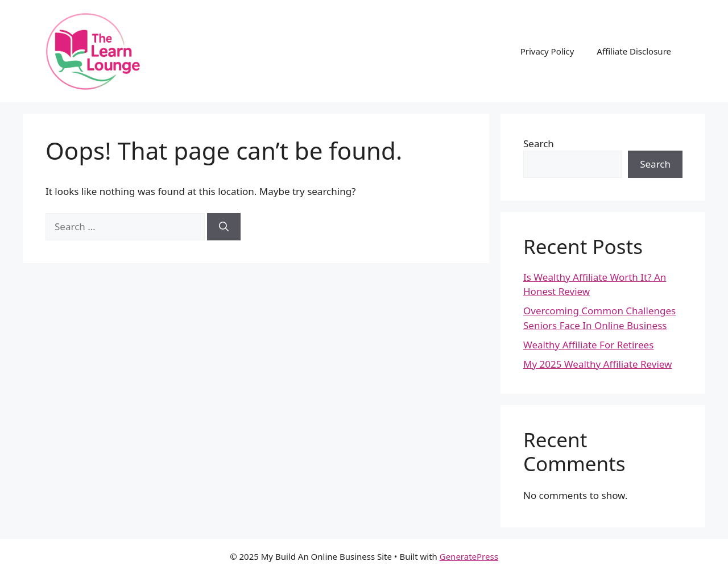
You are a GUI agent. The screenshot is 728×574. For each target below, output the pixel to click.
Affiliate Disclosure (634, 51)
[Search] (224, 227)
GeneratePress (469, 556)
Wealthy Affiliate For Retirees (588, 345)
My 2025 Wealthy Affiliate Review (597, 364)
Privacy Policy (547, 51)
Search (539, 143)
